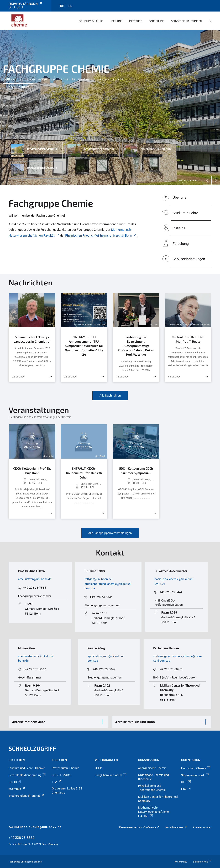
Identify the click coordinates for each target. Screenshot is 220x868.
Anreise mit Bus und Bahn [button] (135, 722)
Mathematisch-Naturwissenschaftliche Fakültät (153, 812)
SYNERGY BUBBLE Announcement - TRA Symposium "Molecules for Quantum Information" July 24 (84, 346)
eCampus (17, 789)
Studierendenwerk (195, 775)
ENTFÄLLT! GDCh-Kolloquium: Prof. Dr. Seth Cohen (84, 473)
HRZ (186, 789)
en (70, 6)
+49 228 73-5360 (35, 669)
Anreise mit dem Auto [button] (29, 722)
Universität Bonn (26, 4)
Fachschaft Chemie (196, 768)
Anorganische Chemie (152, 768)
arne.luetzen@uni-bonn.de (35, 579)
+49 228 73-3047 (104, 669)
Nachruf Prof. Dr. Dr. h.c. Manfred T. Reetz (188, 339)
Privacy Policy (180, 862)
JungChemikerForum (111, 775)
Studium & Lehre (91, 21)
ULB (186, 782)
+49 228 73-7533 (35, 588)
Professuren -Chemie (66, 768)
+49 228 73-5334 (101, 597)
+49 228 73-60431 (171, 669)
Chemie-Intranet (202, 827)
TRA (57, 782)
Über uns (116, 21)
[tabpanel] (110, 107)
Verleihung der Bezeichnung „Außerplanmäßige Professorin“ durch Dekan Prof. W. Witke (136, 346)
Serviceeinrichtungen (187, 21)
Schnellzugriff (32, 748)
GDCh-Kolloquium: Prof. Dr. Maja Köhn (32, 471)
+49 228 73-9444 (171, 592)
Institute (136, 21)
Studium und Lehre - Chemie (27, 768)
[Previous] (207, 180)
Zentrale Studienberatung (27, 775)
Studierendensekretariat (27, 796)
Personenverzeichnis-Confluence (139, 827)
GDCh (99, 768)
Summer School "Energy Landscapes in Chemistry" (32, 339)
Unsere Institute (18, 87)
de (62, 6)
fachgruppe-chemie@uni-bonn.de (35, 827)
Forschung (157, 21)
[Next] (216, 180)
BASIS (15, 782)
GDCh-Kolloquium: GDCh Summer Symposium (136, 471)
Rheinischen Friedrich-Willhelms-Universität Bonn (101, 235)
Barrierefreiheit (202, 862)
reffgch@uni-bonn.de (98, 579)
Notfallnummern (176, 827)
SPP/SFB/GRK (61, 775)
